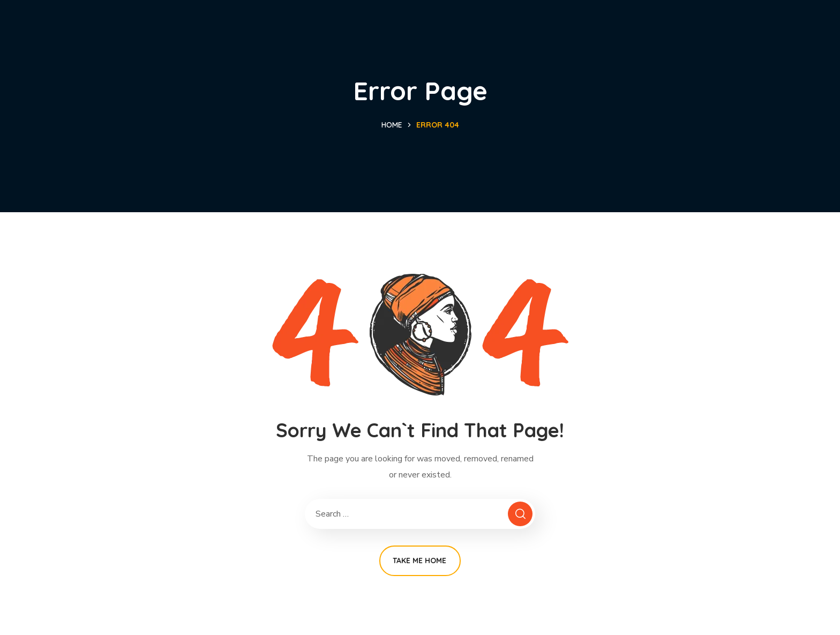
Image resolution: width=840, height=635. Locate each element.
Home (392, 125)
